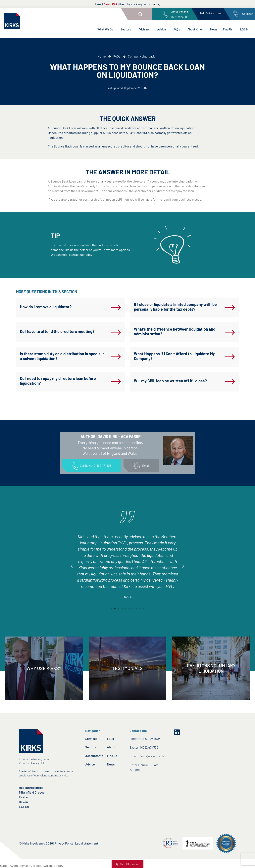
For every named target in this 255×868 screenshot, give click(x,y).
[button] (140, 14)
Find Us (229, 29)
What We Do (106, 29)
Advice (163, 29)
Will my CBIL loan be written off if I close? (170, 381)
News (214, 29)
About (111, 747)
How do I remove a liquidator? (46, 307)
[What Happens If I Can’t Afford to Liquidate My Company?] (230, 357)
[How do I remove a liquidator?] (116, 308)
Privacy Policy (64, 843)
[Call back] (236, 14)
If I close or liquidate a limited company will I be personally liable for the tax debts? (175, 307)
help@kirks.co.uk (211, 13)
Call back (248, 14)
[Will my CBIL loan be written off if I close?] (230, 382)
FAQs (178, 29)
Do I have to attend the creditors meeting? (57, 331)
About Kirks (196, 29)
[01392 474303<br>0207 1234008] (165, 15)
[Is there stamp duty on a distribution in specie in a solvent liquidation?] (116, 357)
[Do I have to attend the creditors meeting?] (116, 332)
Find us (112, 756)
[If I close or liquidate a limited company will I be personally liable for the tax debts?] (230, 308)
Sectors (127, 29)
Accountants (94, 756)
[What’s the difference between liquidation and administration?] (230, 332)
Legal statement (87, 843)
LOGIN (244, 29)
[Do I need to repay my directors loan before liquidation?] (116, 382)
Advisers (145, 29)
